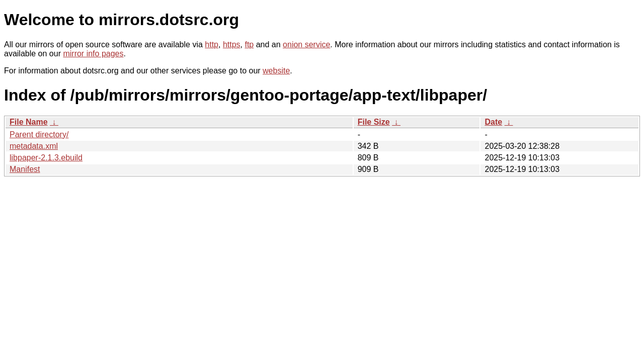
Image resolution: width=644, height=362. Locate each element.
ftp (249, 44)
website (276, 71)
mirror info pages (93, 54)
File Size (374, 122)
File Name (29, 122)
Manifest (25, 169)
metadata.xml (34, 146)
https (232, 44)
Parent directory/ (39, 134)
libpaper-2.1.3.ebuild (46, 158)
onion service (306, 44)
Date (493, 122)
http (212, 44)
